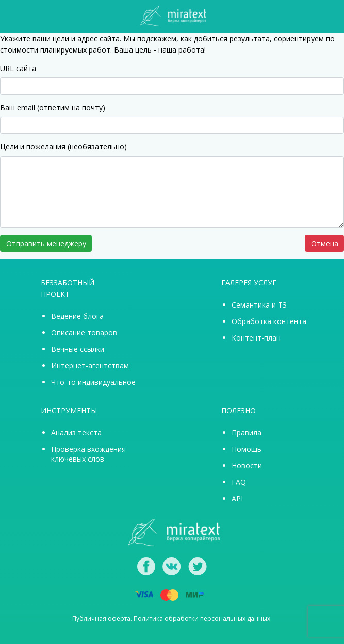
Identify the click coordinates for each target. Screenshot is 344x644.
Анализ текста (76, 433)
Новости (247, 465)
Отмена (325, 243)
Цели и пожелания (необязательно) (63, 147)
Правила (247, 433)
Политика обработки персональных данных (202, 618)
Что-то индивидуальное (93, 382)
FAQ (239, 482)
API (237, 498)
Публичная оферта (101, 618)
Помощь (247, 449)
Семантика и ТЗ (259, 305)
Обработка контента (269, 321)
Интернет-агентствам (90, 366)
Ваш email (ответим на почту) (53, 107)
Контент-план (256, 338)
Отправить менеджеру (46, 243)
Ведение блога (77, 316)
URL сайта (18, 68)
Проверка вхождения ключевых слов (88, 454)
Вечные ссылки (78, 349)
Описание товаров (84, 333)
